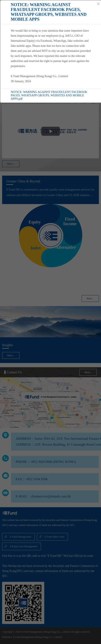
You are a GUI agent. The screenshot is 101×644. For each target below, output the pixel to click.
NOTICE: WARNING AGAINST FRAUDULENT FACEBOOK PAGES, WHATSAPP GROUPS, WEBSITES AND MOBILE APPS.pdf (49, 95)
